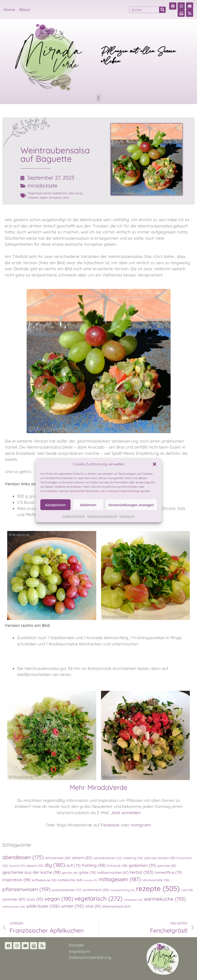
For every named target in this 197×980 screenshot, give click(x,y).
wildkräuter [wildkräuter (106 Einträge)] (43, 906)
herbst (47, 193)
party (79, 193)
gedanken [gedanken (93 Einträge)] (142, 865)
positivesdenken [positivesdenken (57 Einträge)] (67, 890)
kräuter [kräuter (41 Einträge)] (90, 880)
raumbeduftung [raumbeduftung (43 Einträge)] (122, 890)
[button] (155, 464)
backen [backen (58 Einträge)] (167, 858)
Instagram (141, 825)
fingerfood (35, 193)
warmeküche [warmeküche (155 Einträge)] (165, 899)
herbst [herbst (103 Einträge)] (142, 872)
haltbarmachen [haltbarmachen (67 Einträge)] (113, 873)
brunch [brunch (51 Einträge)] (17, 866)
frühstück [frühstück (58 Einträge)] (117, 866)
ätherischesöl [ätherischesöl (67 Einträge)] (116, 906)
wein (66, 197)
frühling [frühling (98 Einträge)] (94, 865)
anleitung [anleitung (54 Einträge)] (133, 858)
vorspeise (55, 197)
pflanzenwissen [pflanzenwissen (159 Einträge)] (27, 889)
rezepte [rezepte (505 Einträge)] (158, 888)
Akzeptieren (55, 505)
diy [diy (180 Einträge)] (55, 865)
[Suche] (162, 10)
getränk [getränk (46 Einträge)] (70, 873)
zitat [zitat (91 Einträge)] (93, 906)
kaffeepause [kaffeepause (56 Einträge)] (44, 880)
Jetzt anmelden (126, 813)
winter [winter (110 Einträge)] (72, 906)
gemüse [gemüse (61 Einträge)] (167, 865)
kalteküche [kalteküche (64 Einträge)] (70, 880)
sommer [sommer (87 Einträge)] (14, 899)
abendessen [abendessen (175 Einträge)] (23, 857)
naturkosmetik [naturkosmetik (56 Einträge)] (156, 880)
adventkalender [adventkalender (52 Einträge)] (108, 858)
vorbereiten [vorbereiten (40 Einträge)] (133, 900)
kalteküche (60, 193)
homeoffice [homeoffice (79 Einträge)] (168, 872)
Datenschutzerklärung (102, 516)
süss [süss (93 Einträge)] (35, 899)
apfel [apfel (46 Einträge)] (150, 858)
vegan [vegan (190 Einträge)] (59, 899)
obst (71, 193)
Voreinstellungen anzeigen (131, 505)
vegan (43, 197)
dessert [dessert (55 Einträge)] (35, 866)
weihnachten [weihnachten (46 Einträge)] (14, 907)
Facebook (110, 825)
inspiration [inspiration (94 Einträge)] (17, 880)
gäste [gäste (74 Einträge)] (87, 872)
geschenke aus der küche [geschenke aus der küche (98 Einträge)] (32, 872)
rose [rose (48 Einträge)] (187, 890)
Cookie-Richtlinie (74, 516)
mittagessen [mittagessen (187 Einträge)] (120, 879)
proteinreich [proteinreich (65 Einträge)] (96, 890)
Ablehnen (88, 505)
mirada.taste (42, 186)
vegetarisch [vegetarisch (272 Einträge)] (98, 898)
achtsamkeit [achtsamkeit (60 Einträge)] (58, 858)
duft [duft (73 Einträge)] (73, 865)
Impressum (127, 516)
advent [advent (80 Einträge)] (82, 858)
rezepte (33, 197)
